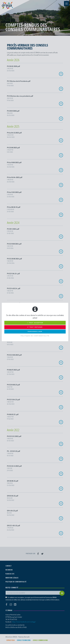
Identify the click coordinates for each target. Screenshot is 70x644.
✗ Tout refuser (35, 327)
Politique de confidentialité (35, 336)
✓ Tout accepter (35, 323)
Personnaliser (35, 332)
